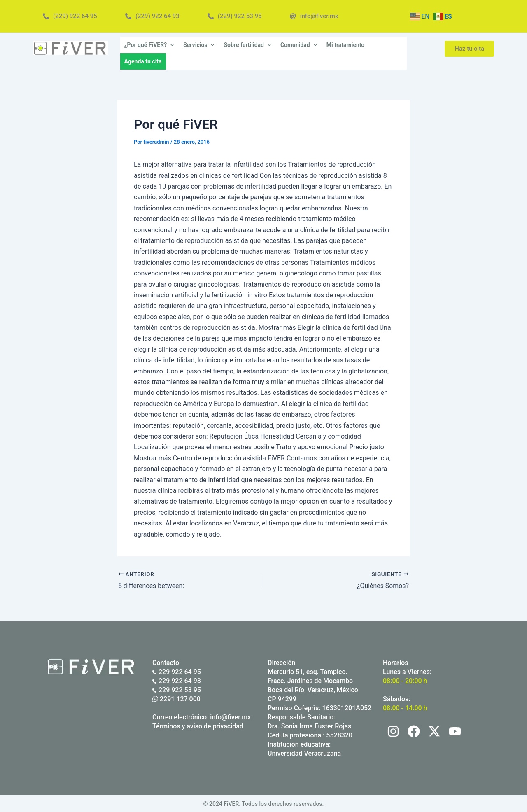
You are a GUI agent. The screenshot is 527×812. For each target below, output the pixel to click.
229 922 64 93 (177, 680)
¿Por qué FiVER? (150, 45)
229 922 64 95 (177, 671)
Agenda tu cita (143, 61)
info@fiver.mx (230, 717)
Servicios (199, 45)
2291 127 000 (176, 699)
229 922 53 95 (177, 689)
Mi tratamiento (346, 45)
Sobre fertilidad (248, 45)
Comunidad (299, 45)
